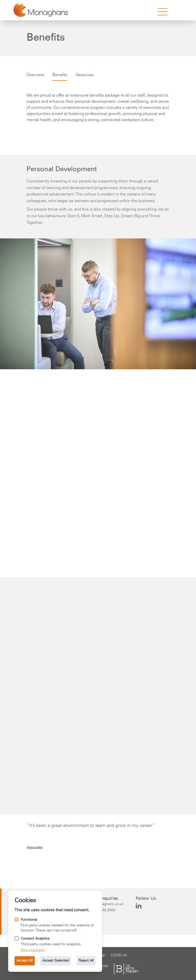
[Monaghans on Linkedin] (139, 906)
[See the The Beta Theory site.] (126, 969)
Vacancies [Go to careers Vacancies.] (85, 75)
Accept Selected (56, 961)
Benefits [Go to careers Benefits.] (60, 75)
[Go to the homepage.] (41, 10)
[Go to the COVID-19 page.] (119, 956)
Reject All (86, 961)
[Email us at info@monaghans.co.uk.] (105, 904)
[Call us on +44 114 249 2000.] (105, 910)
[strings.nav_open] (163, 12)
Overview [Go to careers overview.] (35, 75)
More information (33, 950)
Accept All (25, 961)
